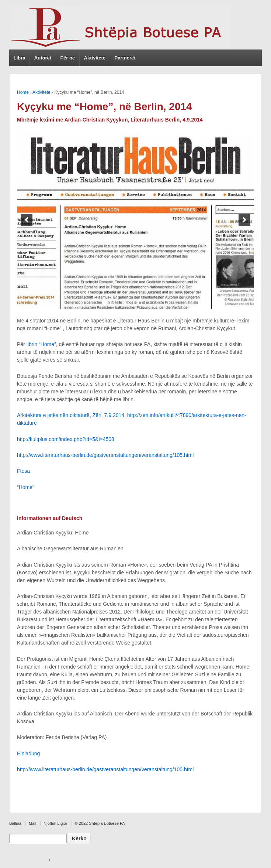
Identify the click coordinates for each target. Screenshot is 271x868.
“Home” (26, 487)
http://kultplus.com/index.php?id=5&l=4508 (66, 439)
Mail (32, 823)
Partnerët (125, 58)
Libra (20, 58)
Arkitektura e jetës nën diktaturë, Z (56, 415)
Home (23, 92)
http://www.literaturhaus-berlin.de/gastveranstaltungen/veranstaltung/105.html (105, 455)
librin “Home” (41, 344)
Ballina (15, 823)
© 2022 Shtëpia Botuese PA (100, 823)
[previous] (27, 220)
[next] (244, 220)
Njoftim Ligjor (55, 823)
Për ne (67, 58)
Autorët (43, 58)
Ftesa (23, 471)
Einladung (28, 753)
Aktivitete (95, 58)
